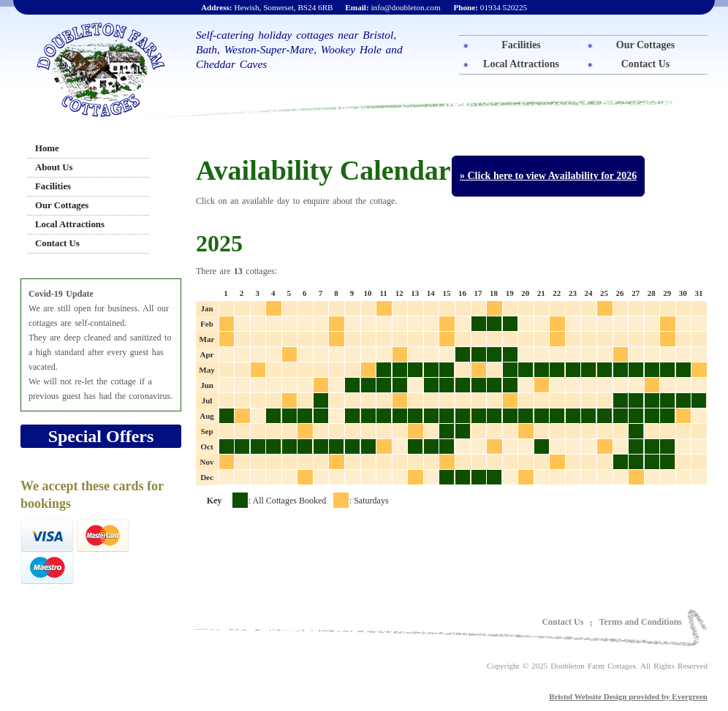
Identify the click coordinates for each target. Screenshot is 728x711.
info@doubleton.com (393, 7)
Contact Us (646, 64)
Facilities (521, 45)
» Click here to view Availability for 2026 (548, 176)
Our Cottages (645, 45)
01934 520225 (490, 7)
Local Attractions (521, 64)
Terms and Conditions (640, 622)
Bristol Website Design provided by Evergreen (628, 696)
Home (47, 148)
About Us (54, 167)
